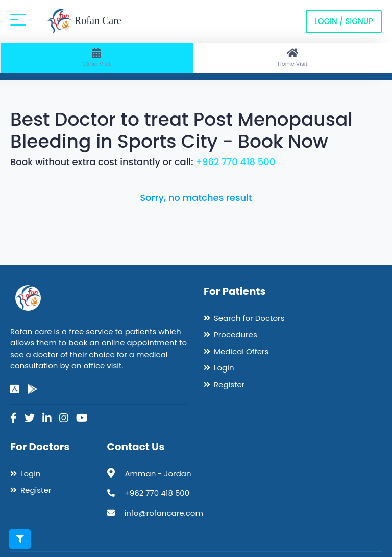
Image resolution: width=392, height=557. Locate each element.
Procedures (236, 334)
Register (229, 385)
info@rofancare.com (164, 513)
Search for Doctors (249, 318)
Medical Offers (241, 351)
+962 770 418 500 (235, 162)
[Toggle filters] (20, 539)
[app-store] (15, 389)
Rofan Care (84, 21)
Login (224, 368)
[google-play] (32, 389)
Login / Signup (344, 21)
